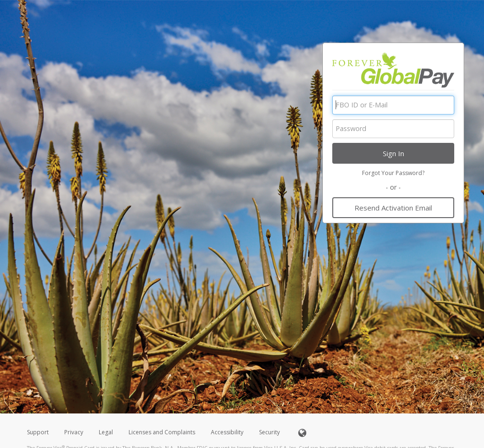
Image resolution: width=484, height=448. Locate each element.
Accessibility (227, 432)
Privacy (74, 432)
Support (38, 432)
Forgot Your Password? (393, 173)
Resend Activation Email (393, 208)
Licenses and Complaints (163, 432)
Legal (106, 432)
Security (269, 432)
